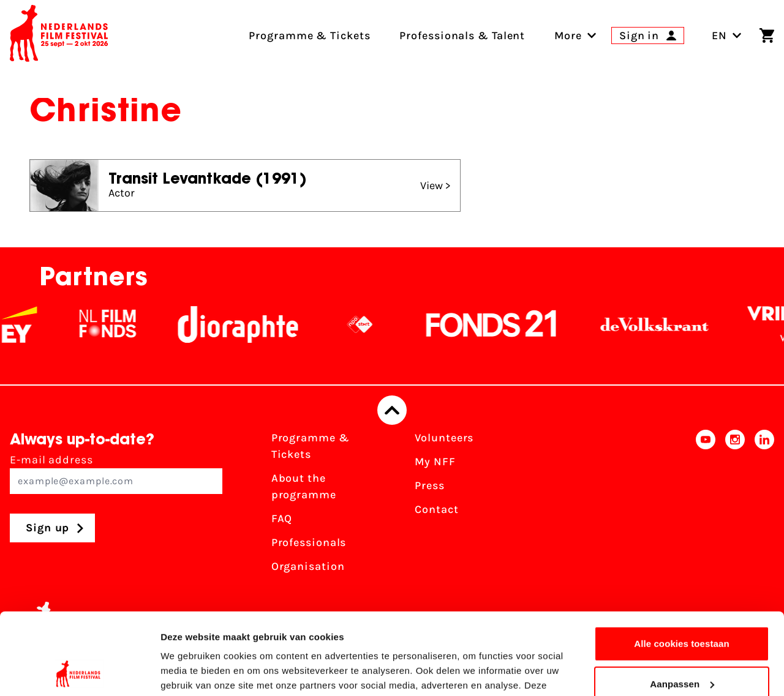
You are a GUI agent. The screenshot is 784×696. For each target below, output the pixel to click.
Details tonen (190, 672)
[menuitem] (568, 36)
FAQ (282, 518)
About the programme (304, 486)
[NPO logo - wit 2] (367, 324)
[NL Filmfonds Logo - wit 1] (115, 324)
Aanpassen (682, 607)
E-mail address (116, 473)
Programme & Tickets (311, 446)
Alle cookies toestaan (682, 567)
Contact (436, 509)
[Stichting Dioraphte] (245, 324)
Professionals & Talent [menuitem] (462, 36)
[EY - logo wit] (26, 324)
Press (430, 485)
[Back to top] (392, 410)
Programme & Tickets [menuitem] (309, 36)
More (568, 36)
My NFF (435, 462)
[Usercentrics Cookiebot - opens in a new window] (79, 672)
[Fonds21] (499, 324)
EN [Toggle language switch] (727, 36)
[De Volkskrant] (661, 324)
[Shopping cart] (767, 36)
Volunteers (444, 438)
